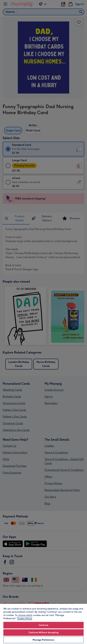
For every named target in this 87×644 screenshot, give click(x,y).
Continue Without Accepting (43, 633)
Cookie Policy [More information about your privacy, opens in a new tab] (25, 618)
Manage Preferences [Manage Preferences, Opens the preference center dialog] (43, 640)
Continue (43, 625)
